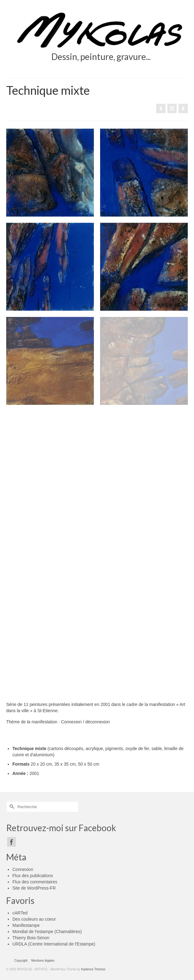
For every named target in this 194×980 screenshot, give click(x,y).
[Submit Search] (11, 807)
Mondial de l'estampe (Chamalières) (47, 932)
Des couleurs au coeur (34, 919)
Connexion (23, 869)
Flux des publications (33, 876)
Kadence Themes (93, 969)
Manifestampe (26, 925)
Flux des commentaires (35, 882)
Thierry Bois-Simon (31, 938)
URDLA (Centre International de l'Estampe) (54, 944)
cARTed (20, 913)
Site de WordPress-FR (34, 888)
